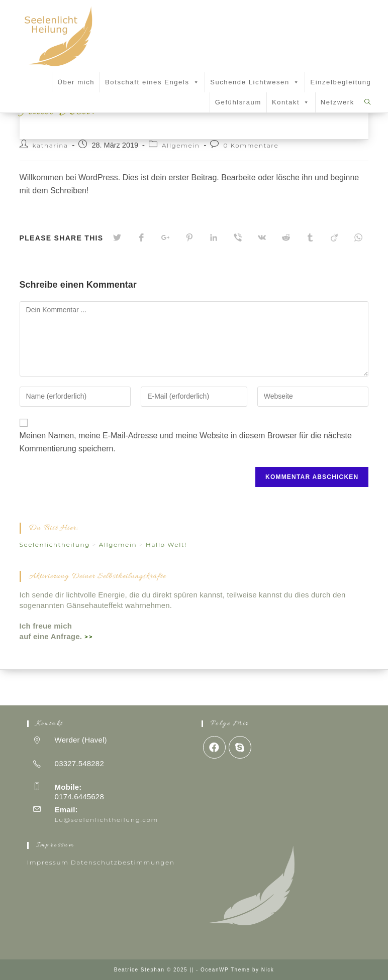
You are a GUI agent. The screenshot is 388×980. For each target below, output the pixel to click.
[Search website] (368, 102)
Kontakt (291, 102)
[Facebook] (214, 747)
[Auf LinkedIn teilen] (214, 274)
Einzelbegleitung (341, 82)
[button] (195, 82)
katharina (51, 181)
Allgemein (181, 181)
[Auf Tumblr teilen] (310, 274)
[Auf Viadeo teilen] (334, 274)
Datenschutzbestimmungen (123, 862)
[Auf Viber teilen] (238, 274)
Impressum (48, 862)
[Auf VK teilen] (262, 274)
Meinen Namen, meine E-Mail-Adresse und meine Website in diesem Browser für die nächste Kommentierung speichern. (186, 478)
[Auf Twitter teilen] (117, 274)
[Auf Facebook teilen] (141, 274)
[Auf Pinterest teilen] (189, 274)
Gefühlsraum (238, 102)
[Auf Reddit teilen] (286, 274)
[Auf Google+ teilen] (165, 274)
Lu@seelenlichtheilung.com (107, 820)
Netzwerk (337, 102)
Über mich (76, 82)
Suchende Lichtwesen (255, 82)
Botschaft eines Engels (152, 82)
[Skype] (240, 747)
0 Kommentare (251, 181)
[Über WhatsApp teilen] (358, 274)
